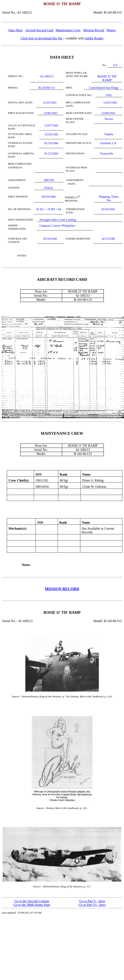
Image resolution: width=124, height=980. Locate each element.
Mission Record (94, 30)
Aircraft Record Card (39, 30)
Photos (111, 30)
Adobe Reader (94, 38)
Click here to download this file (42, 38)
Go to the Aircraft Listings (32, 901)
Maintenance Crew (68, 30)
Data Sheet (16, 30)
